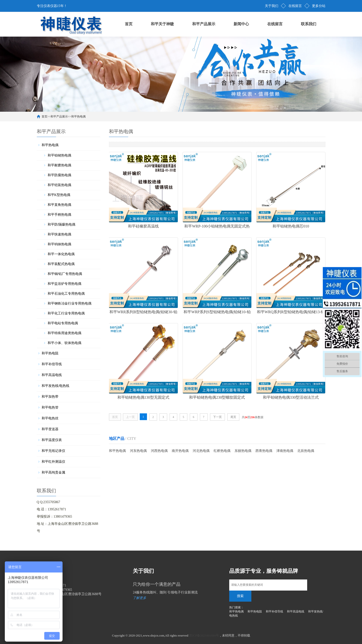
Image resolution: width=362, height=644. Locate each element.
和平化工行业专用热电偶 (66, 313)
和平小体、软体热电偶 (64, 343)
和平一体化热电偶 (61, 254)
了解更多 (140, 598)
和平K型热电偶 (59, 195)
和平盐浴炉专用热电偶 (64, 284)
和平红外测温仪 (53, 462)
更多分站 (319, 6)
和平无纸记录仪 (53, 451)
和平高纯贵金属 (53, 472)
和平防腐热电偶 (59, 175)
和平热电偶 (78, 117)
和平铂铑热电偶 (59, 155)
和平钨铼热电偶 (59, 244)
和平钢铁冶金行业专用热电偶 (70, 303)
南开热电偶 (180, 450)
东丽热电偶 (243, 450)
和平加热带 (50, 397)
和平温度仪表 (52, 440)
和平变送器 (50, 429)
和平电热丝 (50, 418)
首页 (129, 24)
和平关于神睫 (162, 24)
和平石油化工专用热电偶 (66, 294)
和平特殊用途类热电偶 (64, 333)
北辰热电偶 (306, 450)
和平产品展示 (204, 24)
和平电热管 (50, 407)
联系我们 (309, 24)
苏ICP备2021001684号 (204, 635)
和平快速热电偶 (59, 234)
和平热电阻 (50, 353)
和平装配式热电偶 (61, 264)
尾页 (233, 416)
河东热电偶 (138, 450)
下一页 (217, 416)
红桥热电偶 (222, 450)
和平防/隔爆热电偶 (62, 224)
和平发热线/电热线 (56, 386)
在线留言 (295, 6)
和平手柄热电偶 (59, 215)
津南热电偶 (285, 450)
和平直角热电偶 (59, 205)
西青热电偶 (264, 450)
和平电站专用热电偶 (63, 323)
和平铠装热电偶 (59, 185)
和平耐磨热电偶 (59, 165)
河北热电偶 (201, 450)
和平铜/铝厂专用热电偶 (65, 274)
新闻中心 (241, 24)
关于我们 (272, 6)
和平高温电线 (52, 375)
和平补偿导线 (52, 364)
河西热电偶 (159, 450)
